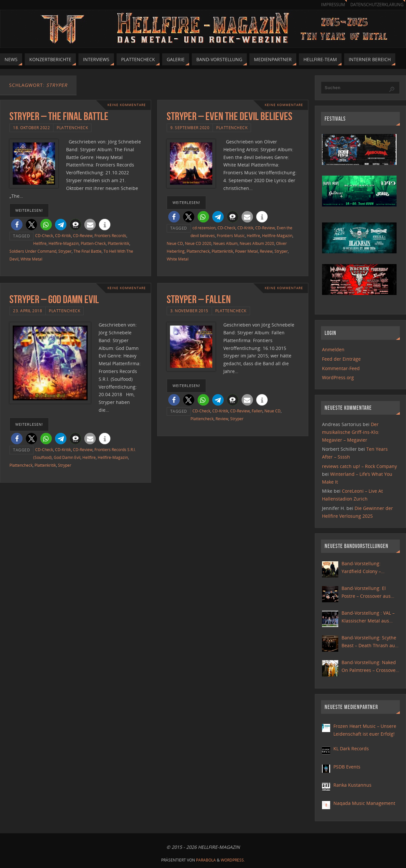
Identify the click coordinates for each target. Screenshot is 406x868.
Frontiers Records (110, 235)
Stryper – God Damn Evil (54, 299)
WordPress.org (338, 377)
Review (266, 251)
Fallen (257, 411)
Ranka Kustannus (352, 785)
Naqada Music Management (364, 803)
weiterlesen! (29, 210)
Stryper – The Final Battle (59, 116)
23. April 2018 (28, 311)
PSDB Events (347, 767)
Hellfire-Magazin (64, 243)
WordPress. (233, 860)
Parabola (206, 860)
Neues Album (225, 243)
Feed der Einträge (341, 359)
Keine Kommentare (127, 105)
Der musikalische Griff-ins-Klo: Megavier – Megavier (351, 432)
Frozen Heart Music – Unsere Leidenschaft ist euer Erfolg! (365, 730)
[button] (17, 225)
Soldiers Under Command (33, 251)
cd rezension (204, 228)
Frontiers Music (231, 235)
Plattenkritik (119, 243)
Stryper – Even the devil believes (230, 116)
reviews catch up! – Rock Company (359, 466)
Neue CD (175, 243)
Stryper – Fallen (199, 299)
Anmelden (333, 349)
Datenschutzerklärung (377, 5)
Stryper (65, 251)
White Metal (31, 259)
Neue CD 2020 (198, 243)
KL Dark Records (351, 748)
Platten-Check (93, 243)
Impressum (333, 5)
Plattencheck (72, 127)
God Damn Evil (67, 457)
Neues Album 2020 (257, 243)
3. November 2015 (189, 311)
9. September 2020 (190, 127)
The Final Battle (88, 251)
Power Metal (246, 251)
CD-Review (83, 235)
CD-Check (44, 235)
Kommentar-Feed (341, 368)
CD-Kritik (63, 235)
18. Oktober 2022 (31, 127)
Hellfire (40, 243)
